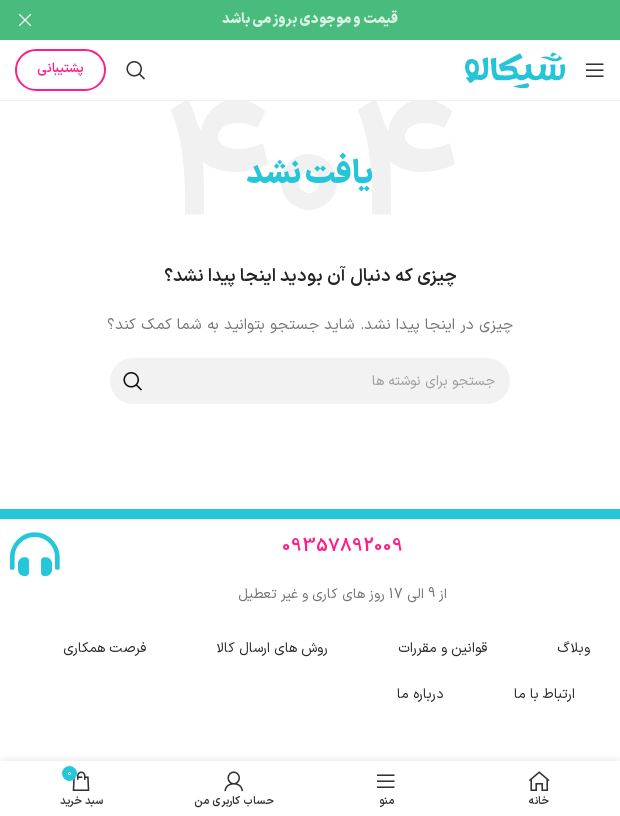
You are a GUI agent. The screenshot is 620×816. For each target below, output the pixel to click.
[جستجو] (136, 65)
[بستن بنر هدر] (25, 20)
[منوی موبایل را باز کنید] (595, 65)
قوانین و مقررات (442, 643)
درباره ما (420, 689)
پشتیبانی (60, 64)
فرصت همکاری (104, 643)
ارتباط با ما (544, 689)
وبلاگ (573, 643)
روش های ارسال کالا (272, 643)
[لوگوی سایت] (515, 64)
